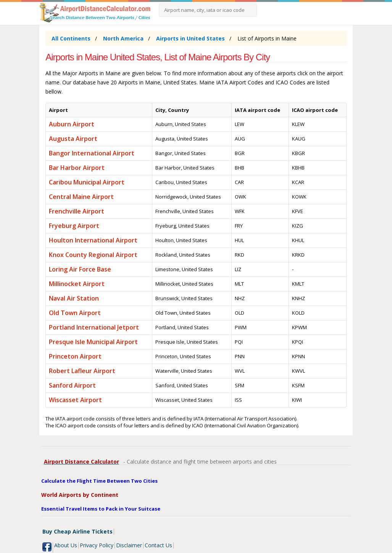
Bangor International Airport (92, 153)
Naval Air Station (74, 298)
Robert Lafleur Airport (82, 371)
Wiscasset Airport (75, 400)
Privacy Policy (97, 545)
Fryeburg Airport (74, 226)
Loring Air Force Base (80, 269)
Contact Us (158, 545)
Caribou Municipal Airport (87, 182)
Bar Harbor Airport (77, 168)
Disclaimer (129, 545)
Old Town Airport (75, 313)
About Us (66, 545)
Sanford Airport (72, 385)
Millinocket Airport (77, 284)
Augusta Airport (73, 139)
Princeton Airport (75, 356)
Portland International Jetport (94, 327)
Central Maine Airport (81, 197)
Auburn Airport (72, 124)
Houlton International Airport (93, 240)
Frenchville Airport (77, 211)
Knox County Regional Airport (93, 255)
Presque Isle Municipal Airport (93, 342)
